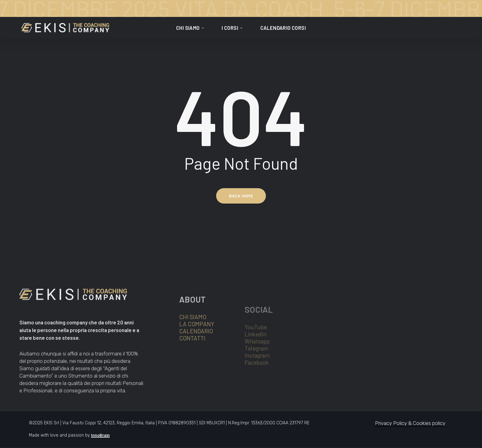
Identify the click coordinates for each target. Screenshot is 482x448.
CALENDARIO (196, 352)
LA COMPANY (197, 345)
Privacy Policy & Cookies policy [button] (410, 423)
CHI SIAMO (193, 337)
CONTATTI (192, 359)
